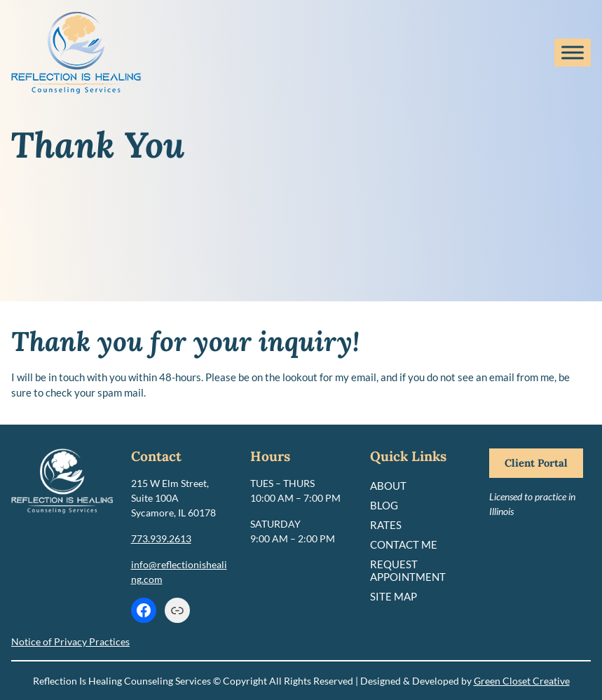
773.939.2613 (161, 538)
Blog (384, 505)
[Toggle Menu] (573, 52)
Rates (386, 525)
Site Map (394, 596)
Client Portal (536, 463)
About (388, 486)
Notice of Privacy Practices (70, 641)
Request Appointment (408, 570)
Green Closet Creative (522, 681)
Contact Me (404, 544)
